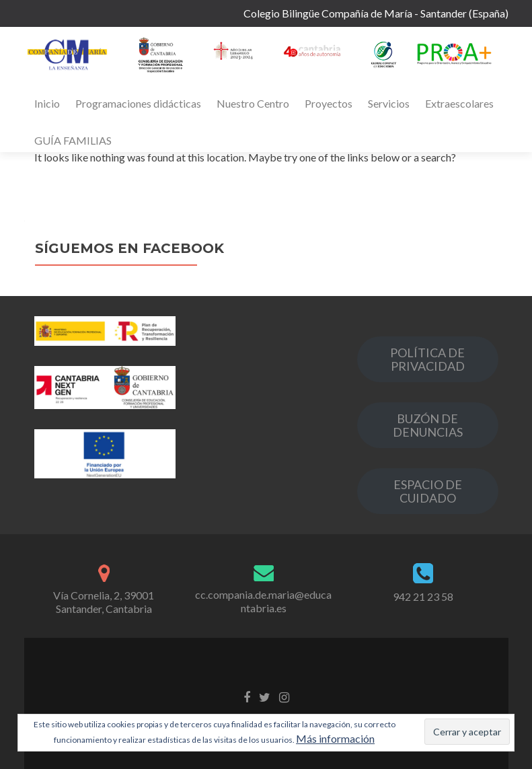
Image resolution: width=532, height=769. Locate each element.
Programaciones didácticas (138, 103)
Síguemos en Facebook (129, 248)
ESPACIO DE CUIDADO (428, 491)
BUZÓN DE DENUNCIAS (428, 425)
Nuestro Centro (253, 103)
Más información (335, 738)
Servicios (389, 103)
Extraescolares (459, 103)
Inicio (47, 103)
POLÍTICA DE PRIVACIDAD (427, 359)
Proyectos (329, 103)
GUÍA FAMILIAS (73, 140)
